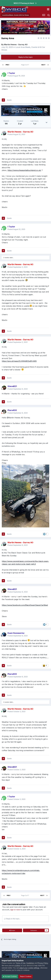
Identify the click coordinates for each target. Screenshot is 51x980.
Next (43, 65)
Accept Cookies (10, 976)
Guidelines (30, 963)
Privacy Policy (43, 963)
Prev (7, 65)
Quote (9, 100)
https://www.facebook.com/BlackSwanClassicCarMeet (25, 605)
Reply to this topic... (12, 919)
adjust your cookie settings (29, 968)
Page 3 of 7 (25, 65)
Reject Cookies (25, 976)
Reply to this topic (26, 57)
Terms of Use (20, 963)
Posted (16, 76)
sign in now (15, 910)
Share (12, 930)
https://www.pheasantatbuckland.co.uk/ (24, 170)
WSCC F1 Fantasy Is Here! (24, 3)
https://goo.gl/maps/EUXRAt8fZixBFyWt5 (19, 361)
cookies (17, 966)
